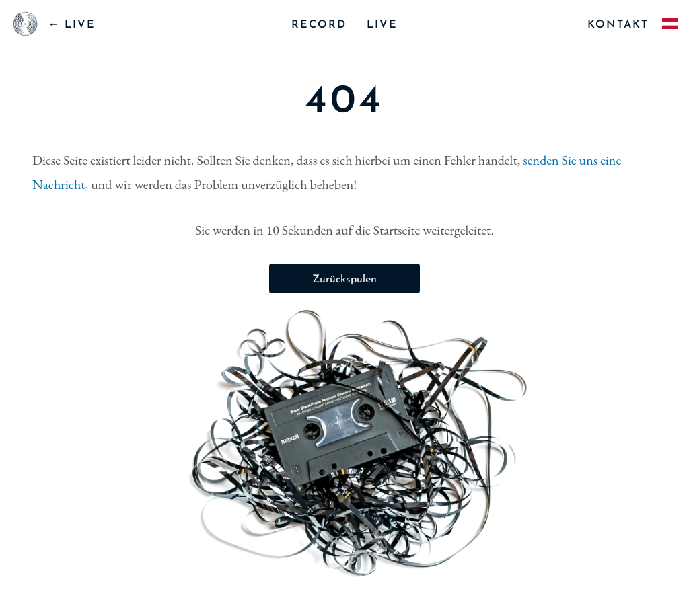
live (382, 25)
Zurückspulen (344, 280)
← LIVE (72, 25)
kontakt (618, 25)
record (319, 25)
